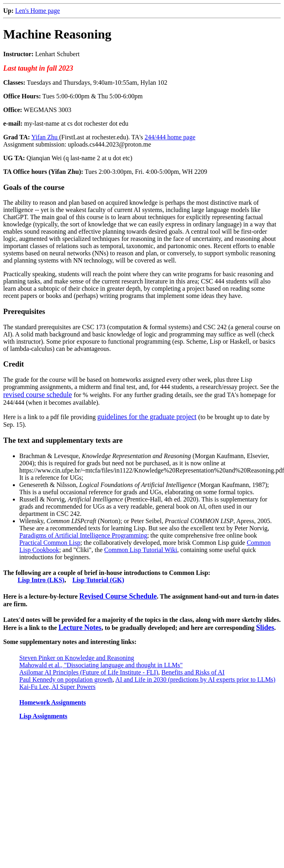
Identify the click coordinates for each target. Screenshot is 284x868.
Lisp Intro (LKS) (41, 580)
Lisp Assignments (43, 716)
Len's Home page (38, 11)
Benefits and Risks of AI (193, 672)
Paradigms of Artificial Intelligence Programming (83, 535)
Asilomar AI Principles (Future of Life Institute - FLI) (89, 672)
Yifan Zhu (45, 137)
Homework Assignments (53, 702)
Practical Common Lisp (50, 543)
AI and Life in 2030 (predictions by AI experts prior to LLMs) (195, 680)
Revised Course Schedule (118, 596)
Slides (265, 628)
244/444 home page (170, 137)
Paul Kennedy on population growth (66, 680)
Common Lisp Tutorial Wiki (141, 550)
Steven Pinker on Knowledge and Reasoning (77, 658)
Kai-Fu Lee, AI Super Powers (57, 687)
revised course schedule (38, 395)
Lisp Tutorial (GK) (98, 580)
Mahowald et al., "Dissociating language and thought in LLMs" (101, 665)
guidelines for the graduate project (147, 417)
